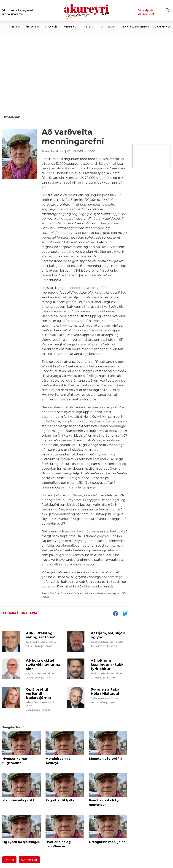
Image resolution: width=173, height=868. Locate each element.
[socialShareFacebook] (116, 614)
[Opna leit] (168, 10)
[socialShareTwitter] (125, 614)
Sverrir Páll (29, 860)
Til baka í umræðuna (20, 613)
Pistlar (9, 860)
